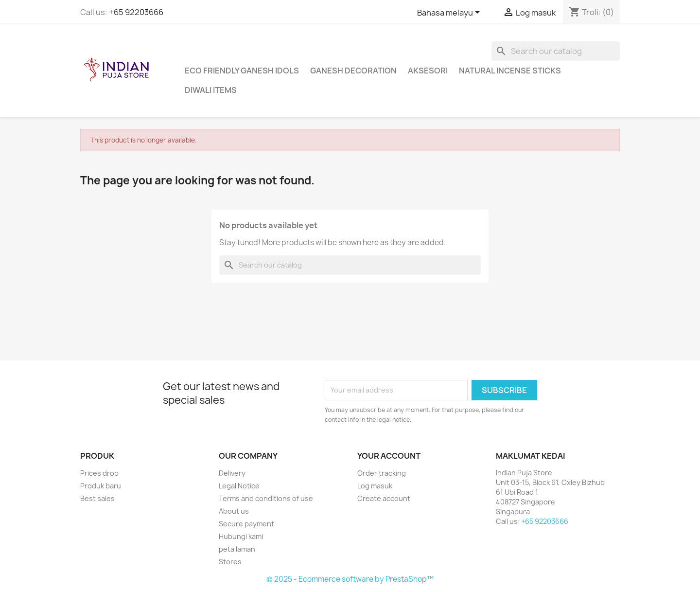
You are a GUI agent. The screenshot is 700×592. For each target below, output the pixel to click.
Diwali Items (211, 90)
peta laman (237, 549)
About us (234, 511)
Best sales (97, 498)
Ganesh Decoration (353, 71)
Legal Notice (239, 486)
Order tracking (382, 473)
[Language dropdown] (450, 13)
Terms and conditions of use (266, 498)
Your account (389, 456)
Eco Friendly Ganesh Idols (242, 71)
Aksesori (428, 71)
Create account (384, 498)
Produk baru (101, 486)
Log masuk (375, 486)
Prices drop (99, 473)
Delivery (232, 473)
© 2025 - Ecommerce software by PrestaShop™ (350, 579)
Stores (230, 562)
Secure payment (246, 524)
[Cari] (556, 51)
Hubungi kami (241, 536)
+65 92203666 (136, 12)
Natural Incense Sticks (510, 71)
